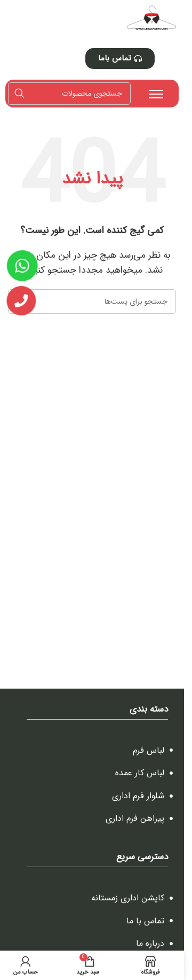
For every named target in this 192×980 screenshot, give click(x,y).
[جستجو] (69, 94)
